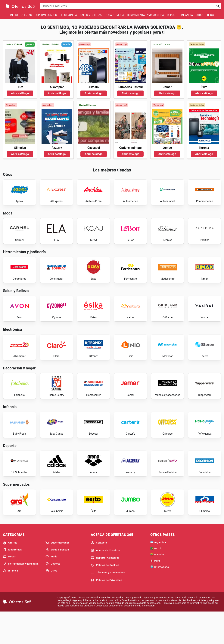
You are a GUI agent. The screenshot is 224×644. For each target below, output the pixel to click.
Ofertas (26, 15)
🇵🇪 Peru (155, 592)
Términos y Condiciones (108, 604)
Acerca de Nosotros (105, 582)
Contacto (99, 574)
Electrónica (68, 15)
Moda (120, 15)
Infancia (187, 15)
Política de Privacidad (106, 612)
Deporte (173, 15)
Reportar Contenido (105, 589)
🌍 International (160, 599)
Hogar (109, 15)
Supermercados (46, 15)
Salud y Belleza (91, 15)
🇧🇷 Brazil (156, 580)
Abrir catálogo (20, 93)
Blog (211, 15)
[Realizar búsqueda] (218, 6)
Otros (200, 15)
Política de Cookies (105, 597)
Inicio (14, 15)
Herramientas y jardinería (146, 15)
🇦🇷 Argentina (158, 574)
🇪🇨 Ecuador (157, 586)
